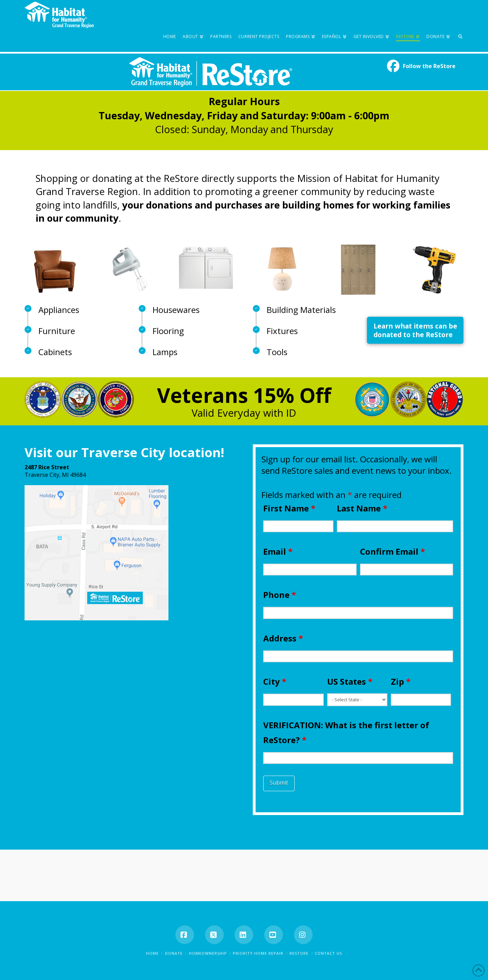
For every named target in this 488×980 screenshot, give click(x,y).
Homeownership (208, 953)
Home (152, 953)
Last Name (362, 508)
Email (278, 551)
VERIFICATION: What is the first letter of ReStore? (346, 732)
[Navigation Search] (459, 26)
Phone (280, 595)
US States (350, 681)
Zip (401, 681)
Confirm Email (393, 551)
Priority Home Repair (258, 953)
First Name (289, 508)
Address (283, 638)
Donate (174, 953)
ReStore (299, 953)
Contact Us (328, 953)
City (275, 681)
